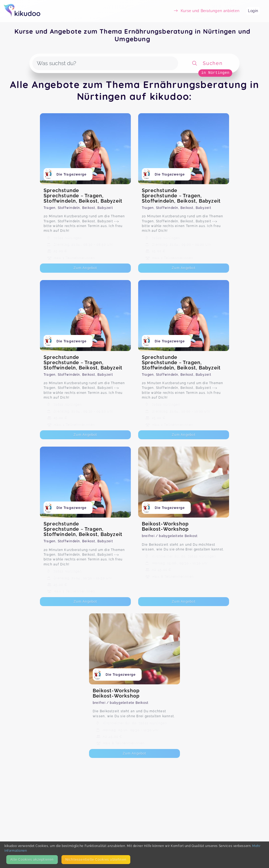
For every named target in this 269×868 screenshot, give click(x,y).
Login (253, 11)
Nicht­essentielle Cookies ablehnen (96, 859)
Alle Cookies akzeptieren (32, 859)
